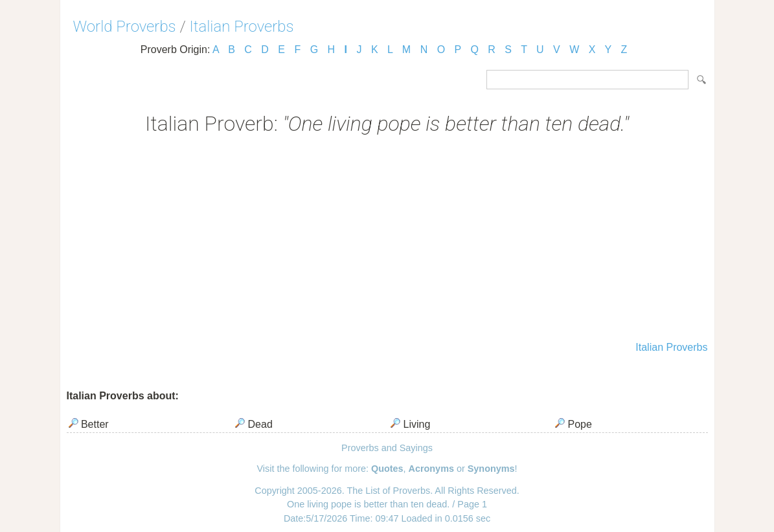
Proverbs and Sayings (387, 448)
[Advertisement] (387, 239)
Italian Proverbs (242, 27)
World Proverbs (125, 27)
